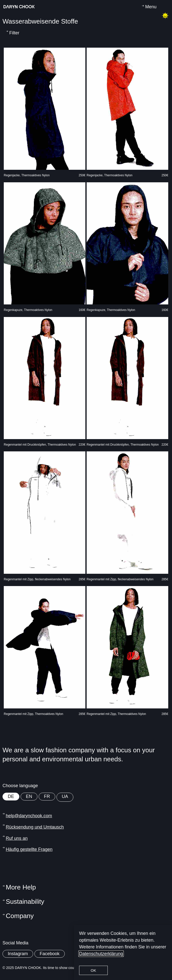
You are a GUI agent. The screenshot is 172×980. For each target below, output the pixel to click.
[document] (86, 490)
